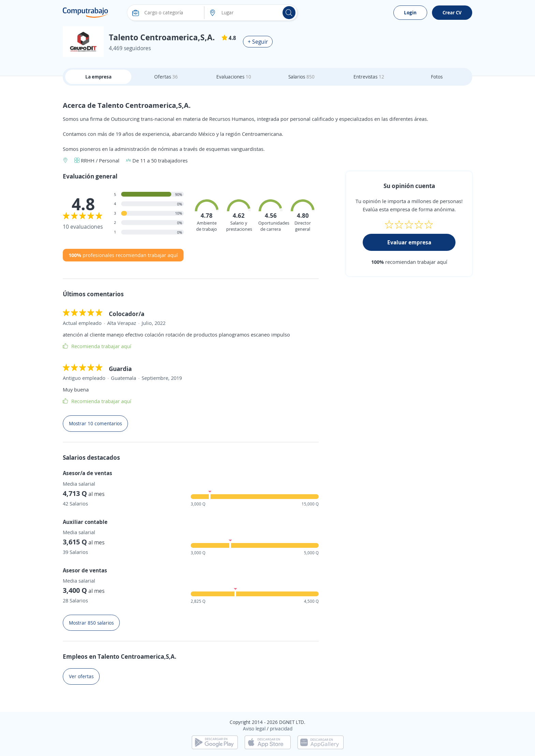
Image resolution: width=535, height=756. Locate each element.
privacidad (281, 729)
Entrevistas (369, 77)
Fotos (437, 77)
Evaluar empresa (409, 242)
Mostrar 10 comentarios (95, 423)
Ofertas (166, 77)
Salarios (301, 77)
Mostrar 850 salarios (91, 623)
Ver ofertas (81, 676)
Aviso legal (254, 729)
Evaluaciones (234, 77)
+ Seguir (258, 42)
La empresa (98, 77)
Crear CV (452, 12)
